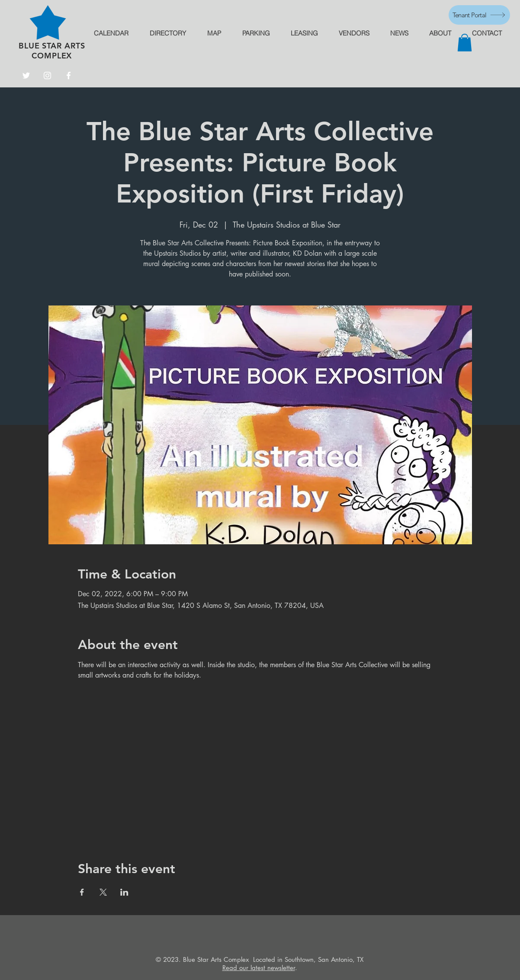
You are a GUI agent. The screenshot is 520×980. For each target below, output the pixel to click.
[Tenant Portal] (479, 15)
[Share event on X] (103, 892)
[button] (465, 43)
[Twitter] (26, 76)
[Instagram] (47, 76)
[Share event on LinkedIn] (124, 892)
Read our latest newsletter (259, 968)
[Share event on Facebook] (82, 892)
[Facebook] (69, 76)
